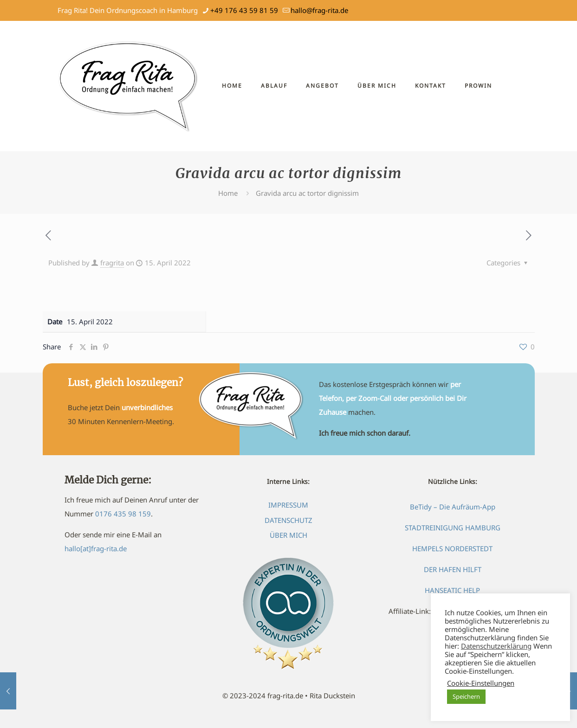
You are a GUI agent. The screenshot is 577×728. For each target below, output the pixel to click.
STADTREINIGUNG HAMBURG (453, 528)
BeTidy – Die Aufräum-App (453, 507)
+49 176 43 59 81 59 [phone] (244, 10)
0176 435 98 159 (123, 514)
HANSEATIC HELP (452, 590)
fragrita (112, 263)
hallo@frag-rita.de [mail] (319, 10)
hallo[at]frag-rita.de (96, 548)
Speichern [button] (466, 696)
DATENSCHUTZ (288, 520)
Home (228, 193)
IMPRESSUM (288, 505)
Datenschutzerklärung (496, 646)
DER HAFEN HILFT (453, 569)
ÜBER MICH (288, 535)
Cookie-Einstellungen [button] (481, 683)
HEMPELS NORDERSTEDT (452, 548)
